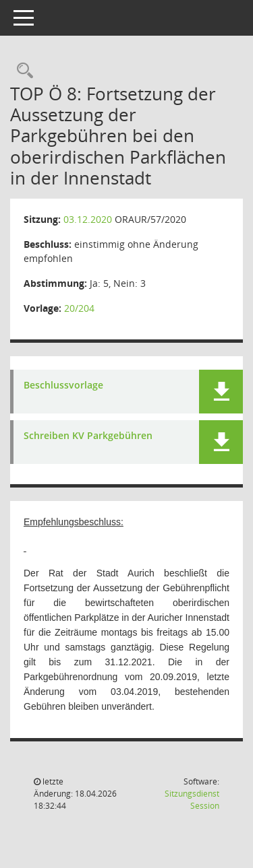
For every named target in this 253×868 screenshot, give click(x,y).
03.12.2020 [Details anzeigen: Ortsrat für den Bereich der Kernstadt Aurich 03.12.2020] (88, 219)
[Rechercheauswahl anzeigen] (22, 71)
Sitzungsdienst (192, 800)
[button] (221, 392)
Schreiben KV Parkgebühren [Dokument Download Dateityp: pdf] (88, 436)
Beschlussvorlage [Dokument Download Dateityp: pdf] (63, 386)
